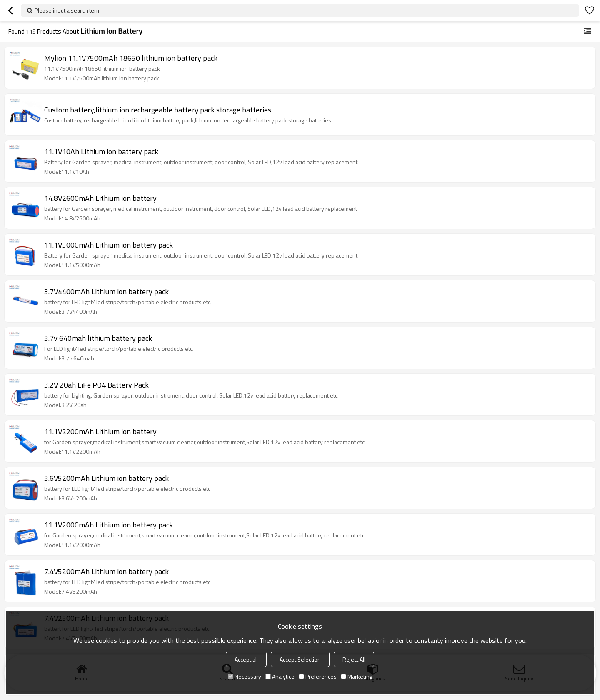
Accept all (246, 659)
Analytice (280, 676)
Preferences (318, 676)
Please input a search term (68, 10)
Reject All (354, 659)
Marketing (357, 676)
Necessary (245, 676)
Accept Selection (300, 659)
